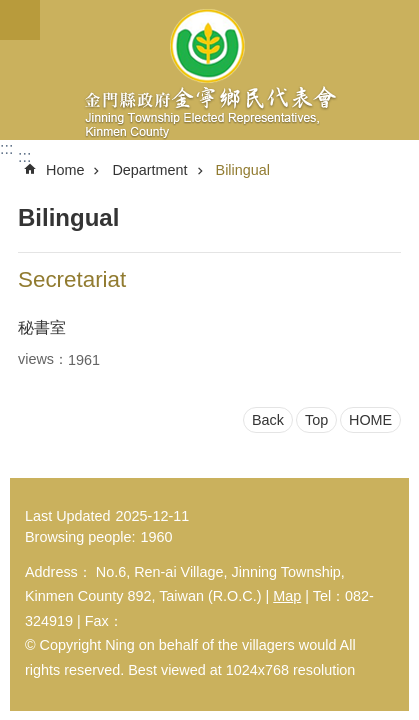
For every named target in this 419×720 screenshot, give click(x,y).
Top (316, 420)
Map (287, 596)
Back (268, 420)
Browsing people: (80, 537)
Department (149, 170)
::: (6, 148)
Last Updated (68, 516)
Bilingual (243, 170)
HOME (370, 420)
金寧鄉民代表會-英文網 (209, 70)
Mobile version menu (20, 20)
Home (65, 170)
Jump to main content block (10, 10)
